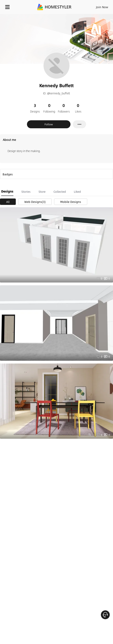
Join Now (102, 7)
